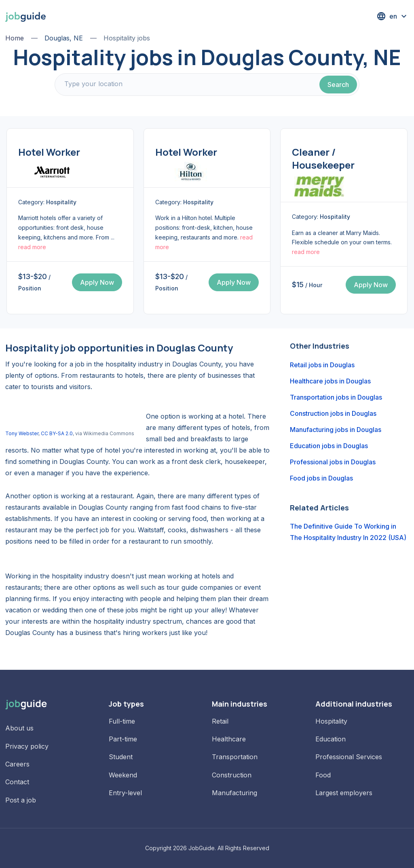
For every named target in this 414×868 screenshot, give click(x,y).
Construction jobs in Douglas (333, 413)
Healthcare (229, 739)
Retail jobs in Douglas (322, 365)
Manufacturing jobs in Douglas (336, 430)
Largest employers (344, 793)
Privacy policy (27, 746)
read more (32, 247)
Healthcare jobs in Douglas (330, 381)
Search (338, 85)
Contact (17, 782)
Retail (220, 721)
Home (15, 38)
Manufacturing (234, 793)
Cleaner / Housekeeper (323, 158)
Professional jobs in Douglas (333, 462)
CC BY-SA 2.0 (57, 433)
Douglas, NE (64, 38)
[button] (393, 16)
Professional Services (349, 757)
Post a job (21, 800)
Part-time (123, 739)
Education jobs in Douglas (329, 446)
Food (323, 775)
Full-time (122, 721)
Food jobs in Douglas (321, 478)
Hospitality (331, 721)
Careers (17, 764)
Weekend (123, 775)
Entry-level (125, 793)
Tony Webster (22, 433)
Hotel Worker (49, 152)
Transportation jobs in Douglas (336, 397)
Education (331, 739)
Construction (232, 775)
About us (19, 728)
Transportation (235, 757)
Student (121, 757)
